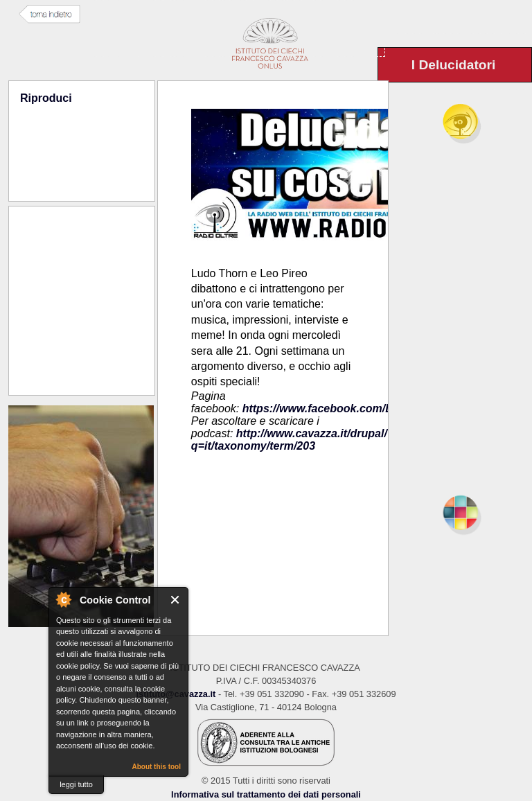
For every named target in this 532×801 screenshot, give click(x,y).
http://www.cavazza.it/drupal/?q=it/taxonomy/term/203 (293, 440)
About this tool (156, 767)
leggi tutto (76, 784)
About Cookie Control (63, 599)
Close (176, 600)
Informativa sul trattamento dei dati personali (266, 794)
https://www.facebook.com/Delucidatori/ (347, 408)
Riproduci (46, 98)
